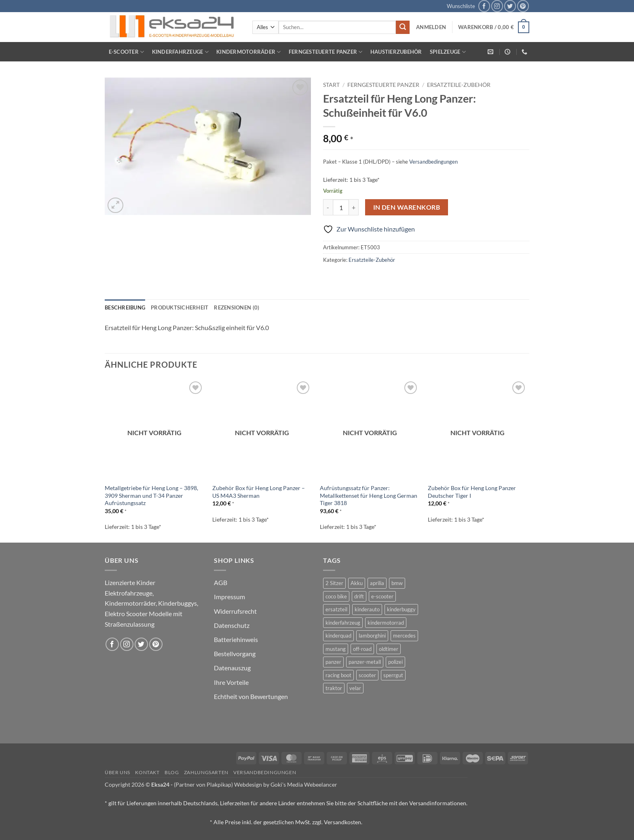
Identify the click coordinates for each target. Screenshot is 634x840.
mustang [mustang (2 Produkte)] (336, 649)
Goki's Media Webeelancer (304, 784)
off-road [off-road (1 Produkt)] (362, 649)
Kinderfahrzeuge (180, 52)
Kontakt (147, 772)
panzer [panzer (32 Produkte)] (333, 662)
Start (331, 85)
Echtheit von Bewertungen (251, 696)
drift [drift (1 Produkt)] (359, 596)
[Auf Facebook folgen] (484, 6)
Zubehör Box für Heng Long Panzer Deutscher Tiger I (472, 492)
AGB (221, 582)
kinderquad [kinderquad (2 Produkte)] (338, 636)
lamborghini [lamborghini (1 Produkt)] (372, 636)
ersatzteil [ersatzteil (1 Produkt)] (336, 609)
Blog (172, 772)
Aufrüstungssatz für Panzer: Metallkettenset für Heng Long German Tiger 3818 (369, 495)
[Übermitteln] (403, 27)
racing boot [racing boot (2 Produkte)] (338, 675)
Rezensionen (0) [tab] (237, 307)
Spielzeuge (448, 52)
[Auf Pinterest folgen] (523, 6)
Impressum (229, 597)
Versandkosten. (343, 822)
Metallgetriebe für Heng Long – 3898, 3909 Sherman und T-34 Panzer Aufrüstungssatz (151, 495)
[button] (431, 27)
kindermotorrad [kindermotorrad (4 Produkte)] (386, 623)
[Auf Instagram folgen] (497, 6)
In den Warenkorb (407, 207)
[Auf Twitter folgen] (510, 6)
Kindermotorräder (249, 52)
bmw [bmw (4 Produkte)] (397, 583)
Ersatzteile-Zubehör (459, 85)
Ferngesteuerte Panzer (326, 52)
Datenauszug (232, 668)
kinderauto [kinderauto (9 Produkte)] (367, 609)
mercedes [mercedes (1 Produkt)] (404, 636)
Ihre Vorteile (231, 682)
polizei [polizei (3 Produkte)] (395, 662)
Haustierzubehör (396, 52)
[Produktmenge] (341, 207)
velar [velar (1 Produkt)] (355, 688)
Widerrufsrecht (235, 611)
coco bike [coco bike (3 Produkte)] (336, 596)
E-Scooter (127, 52)
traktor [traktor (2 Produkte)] (334, 688)
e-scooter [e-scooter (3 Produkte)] (382, 596)
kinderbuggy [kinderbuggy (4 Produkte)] (401, 609)
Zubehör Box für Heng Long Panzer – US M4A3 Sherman (259, 492)
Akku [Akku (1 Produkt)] (357, 583)
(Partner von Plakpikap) (203, 784)
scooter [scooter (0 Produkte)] (367, 675)
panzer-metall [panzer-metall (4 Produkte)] (365, 662)
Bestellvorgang (235, 654)
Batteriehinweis (236, 639)
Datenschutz (232, 625)
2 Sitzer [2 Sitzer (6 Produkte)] (334, 583)
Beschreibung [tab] (125, 307)
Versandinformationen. (438, 803)
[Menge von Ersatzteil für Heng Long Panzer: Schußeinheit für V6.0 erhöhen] (354, 207)
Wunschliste (461, 6)
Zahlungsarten (206, 772)
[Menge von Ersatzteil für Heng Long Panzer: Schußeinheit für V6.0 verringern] (328, 207)
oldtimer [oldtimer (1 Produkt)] (389, 649)
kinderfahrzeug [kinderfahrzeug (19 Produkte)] (343, 623)
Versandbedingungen (433, 162)
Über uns (117, 772)
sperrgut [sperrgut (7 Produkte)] (393, 675)
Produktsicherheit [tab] (180, 307)
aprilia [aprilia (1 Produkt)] (377, 583)
